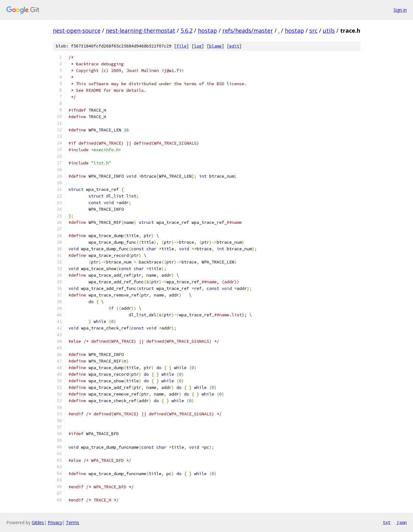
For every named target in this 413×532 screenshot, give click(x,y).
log (198, 46)
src (313, 30)
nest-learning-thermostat (141, 30)
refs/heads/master (248, 30)
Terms (73, 522)
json (402, 522)
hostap (207, 30)
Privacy (55, 522)
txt (387, 522)
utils (329, 30)
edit (234, 46)
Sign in (400, 10)
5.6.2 (187, 30)
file (182, 46)
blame (215, 46)
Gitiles (38, 522)
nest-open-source (77, 30)
